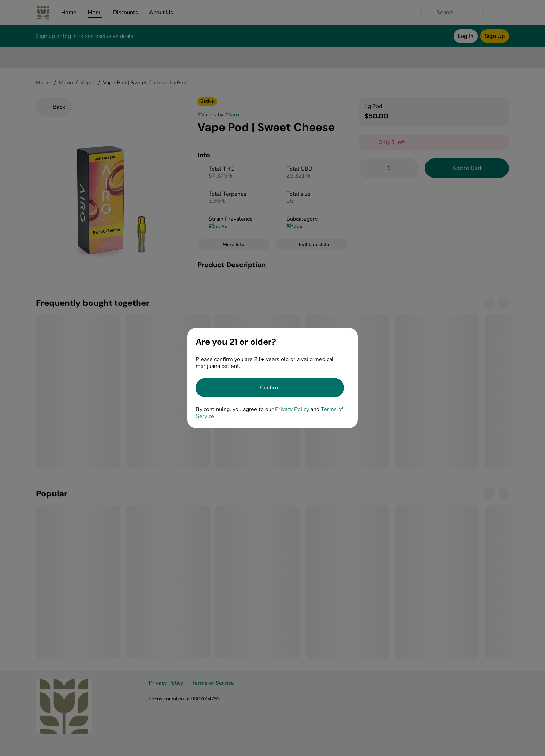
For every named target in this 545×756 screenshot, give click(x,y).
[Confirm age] (270, 388)
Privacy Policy (292, 409)
